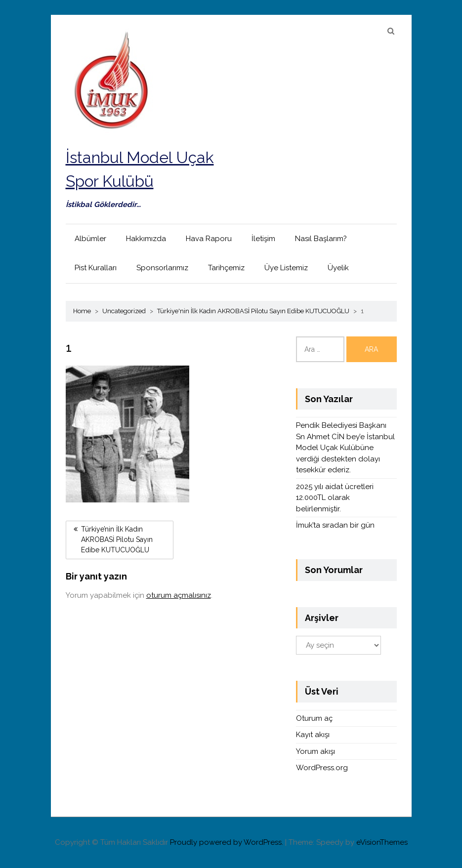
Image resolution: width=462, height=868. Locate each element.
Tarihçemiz (226, 268)
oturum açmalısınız (179, 595)
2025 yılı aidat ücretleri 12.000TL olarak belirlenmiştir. (335, 498)
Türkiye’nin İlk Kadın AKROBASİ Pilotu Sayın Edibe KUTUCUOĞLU (117, 539)
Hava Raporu (209, 239)
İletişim (263, 239)
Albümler (90, 239)
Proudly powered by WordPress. (227, 842)
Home (82, 311)
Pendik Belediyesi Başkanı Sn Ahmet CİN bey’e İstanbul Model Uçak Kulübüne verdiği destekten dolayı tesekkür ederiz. (345, 448)
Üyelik (338, 268)
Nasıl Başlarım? (321, 239)
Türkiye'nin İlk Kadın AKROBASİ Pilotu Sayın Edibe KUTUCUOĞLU (253, 311)
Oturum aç (314, 718)
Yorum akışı (315, 751)
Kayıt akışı (313, 735)
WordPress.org (322, 768)
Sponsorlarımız (162, 268)
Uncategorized (124, 311)
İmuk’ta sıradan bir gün (335, 525)
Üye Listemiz (286, 268)
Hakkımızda (146, 239)
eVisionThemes (382, 842)
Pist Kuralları (96, 268)
